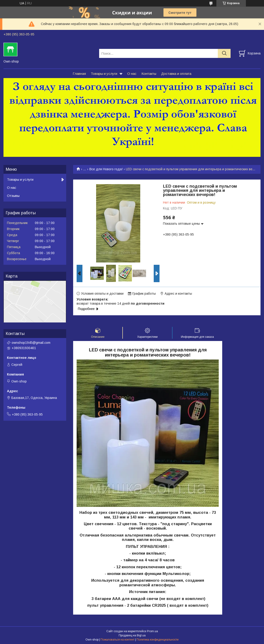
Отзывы (13, 196)
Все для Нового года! (106, 169)
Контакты (149, 74)
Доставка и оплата (176, 74)
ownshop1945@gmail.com (31, 343)
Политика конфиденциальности (158, 640)
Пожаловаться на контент (117, 640)
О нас (132, 74)
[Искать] (224, 53)
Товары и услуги (104, 74)
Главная (79, 74)
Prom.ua (152, 631)
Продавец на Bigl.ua (132, 635)
